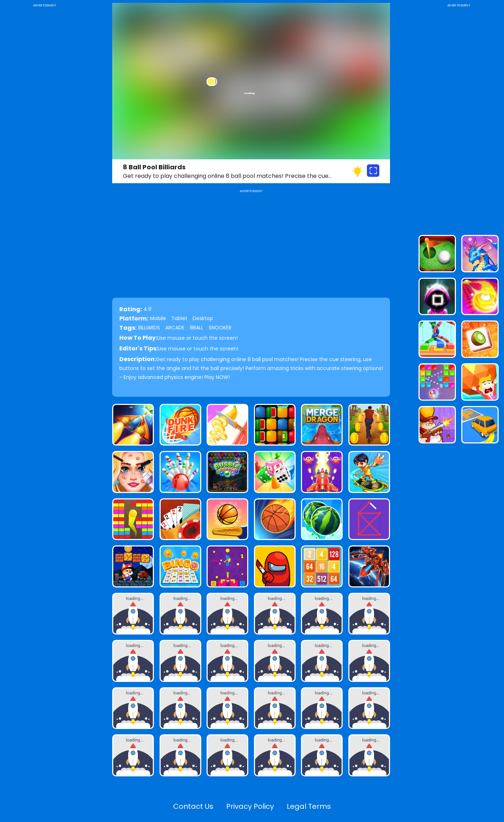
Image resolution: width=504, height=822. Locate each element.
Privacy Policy (250, 806)
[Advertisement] (45, 115)
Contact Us (193, 806)
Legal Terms (309, 806)
